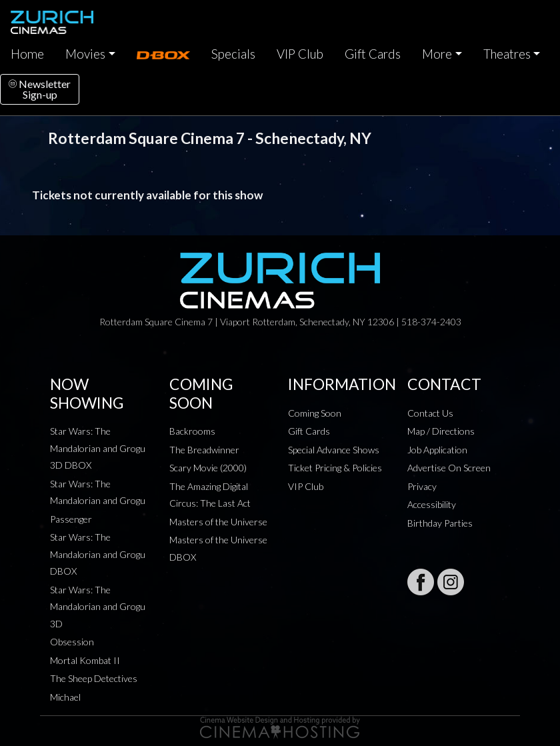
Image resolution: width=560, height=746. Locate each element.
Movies (85, 54)
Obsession (72, 642)
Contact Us (430, 413)
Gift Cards (373, 54)
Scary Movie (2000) (208, 468)
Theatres (507, 54)
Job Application (437, 450)
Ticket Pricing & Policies (335, 468)
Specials (233, 54)
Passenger (71, 519)
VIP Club (300, 54)
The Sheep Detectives (94, 678)
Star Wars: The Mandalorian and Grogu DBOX (98, 554)
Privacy (422, 486)
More (437, 54)
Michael (65, 697)
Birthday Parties (440, 523)
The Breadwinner (204, 450)
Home (27, 54)
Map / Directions (441, 431)
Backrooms (192, 431)
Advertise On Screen (449, 468)
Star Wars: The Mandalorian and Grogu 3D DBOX (98, 448)
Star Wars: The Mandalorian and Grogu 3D (98, 607)
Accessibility (432, 504)
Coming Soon (315, 413)
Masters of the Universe (218, 522)
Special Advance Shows (334, 450)
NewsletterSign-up (40, 89)
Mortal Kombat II (85, 660)
